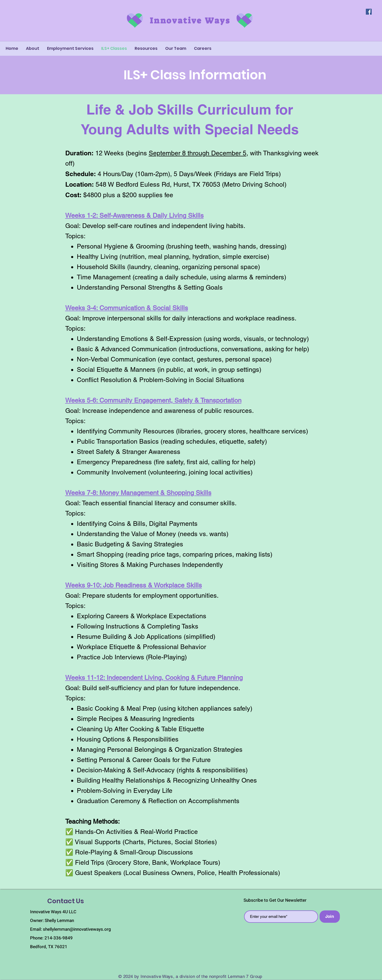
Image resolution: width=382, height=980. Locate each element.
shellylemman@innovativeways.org (77, 929)
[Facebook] (369, 12)
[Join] (330, 917)
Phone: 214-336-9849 (51, 938)
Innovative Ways (190, 21)
